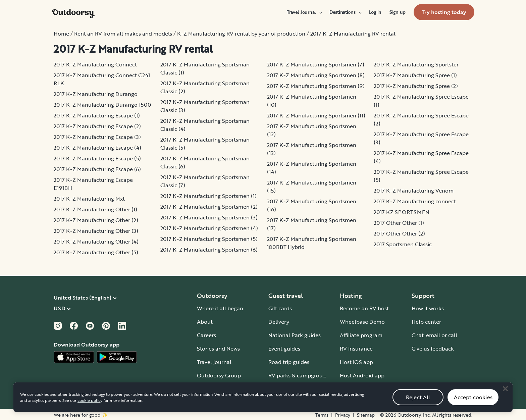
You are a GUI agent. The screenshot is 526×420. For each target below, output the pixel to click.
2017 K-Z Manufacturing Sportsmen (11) (316, 115)
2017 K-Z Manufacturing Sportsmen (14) (312, 168)
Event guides (284, 349)
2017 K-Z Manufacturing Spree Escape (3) (421, 138)
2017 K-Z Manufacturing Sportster (416, 64)
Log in (375, 12)
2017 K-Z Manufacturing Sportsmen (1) (208, 196)
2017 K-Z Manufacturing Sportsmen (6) (209, 250)
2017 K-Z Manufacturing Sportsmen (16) (312, 205)
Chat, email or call (434, 335)
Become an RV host (364, 308)
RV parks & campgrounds (300, 375)
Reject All (418, 403)
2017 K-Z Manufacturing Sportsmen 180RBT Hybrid (312, 243)
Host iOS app (356, 362)
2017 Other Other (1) (399, 223)
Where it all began (220, 308)
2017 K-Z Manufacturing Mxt (89, 199)
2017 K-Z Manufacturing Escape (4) (97, 148)
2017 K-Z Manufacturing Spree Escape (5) (421, 176)
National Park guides (295, 335)
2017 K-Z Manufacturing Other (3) (96, 231)
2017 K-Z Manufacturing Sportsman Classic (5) (205, 144)
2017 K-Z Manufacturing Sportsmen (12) (312, 130)
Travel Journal (304, 12)
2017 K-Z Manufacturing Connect (95, 64)
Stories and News (218, 349)
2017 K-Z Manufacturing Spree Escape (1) (421, 101)
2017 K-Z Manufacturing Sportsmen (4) (209, 228)
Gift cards (280, 308)
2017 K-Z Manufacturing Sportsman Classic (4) (205, 125)
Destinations (345, 12)
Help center (426, 322)
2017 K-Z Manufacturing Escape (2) (97, 126)
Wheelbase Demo (362, 322)
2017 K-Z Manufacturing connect (415, 201)
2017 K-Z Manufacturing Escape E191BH (93, 184)
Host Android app (362, 375)
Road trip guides (289, 362)
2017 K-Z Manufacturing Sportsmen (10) (312, 101)
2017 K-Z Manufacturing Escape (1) (97, 115)
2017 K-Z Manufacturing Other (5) (96, 252)
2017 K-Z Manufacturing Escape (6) (97, 169)
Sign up (398, 12)
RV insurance (356, 349)
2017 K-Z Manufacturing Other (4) (96, 242)
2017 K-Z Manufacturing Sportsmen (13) (312, 149)
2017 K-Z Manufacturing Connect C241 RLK (102, 79)
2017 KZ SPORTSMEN (402, 212)
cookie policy (90, 406)
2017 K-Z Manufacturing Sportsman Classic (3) (205, 106)
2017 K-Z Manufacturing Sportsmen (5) (209, 239)
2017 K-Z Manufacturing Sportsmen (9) (316, 86)
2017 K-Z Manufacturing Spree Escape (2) (421, 119)
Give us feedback (433, 349)
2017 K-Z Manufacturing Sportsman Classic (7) (205, 181)
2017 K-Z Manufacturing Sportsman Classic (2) (205, 87)
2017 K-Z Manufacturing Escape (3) (97, 137)
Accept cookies (473, 403)
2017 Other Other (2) (399, 233)
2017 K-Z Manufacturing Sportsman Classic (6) (205, 162)
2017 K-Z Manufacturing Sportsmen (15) (312, 187)
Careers (206, 335)
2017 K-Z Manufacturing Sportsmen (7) (316, 64)
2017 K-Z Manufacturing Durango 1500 (102, 105)
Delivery (279, 322)
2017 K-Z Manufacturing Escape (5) (97, 158)
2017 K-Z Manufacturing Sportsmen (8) (316, 75)
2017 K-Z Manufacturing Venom (414, 191)
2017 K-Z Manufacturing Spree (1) (415, 75)
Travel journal (214, 362)
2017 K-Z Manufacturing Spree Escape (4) (421, 157)
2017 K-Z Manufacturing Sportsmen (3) (209, 217)
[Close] (505, 394)
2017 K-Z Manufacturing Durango (96, 94)
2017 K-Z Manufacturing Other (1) (95, 209)
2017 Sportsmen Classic (403, 244)
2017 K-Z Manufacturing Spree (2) (416, 86)
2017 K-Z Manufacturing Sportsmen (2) (209, 207)
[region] (263, 403)
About (205, 322)
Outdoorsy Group (219, 375)
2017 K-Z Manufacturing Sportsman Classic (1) (205, 68)
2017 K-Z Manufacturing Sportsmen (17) (312, 224)
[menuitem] (304, 12)
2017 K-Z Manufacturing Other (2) (96, 220)
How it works (428, 308)
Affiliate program (361, 335)
